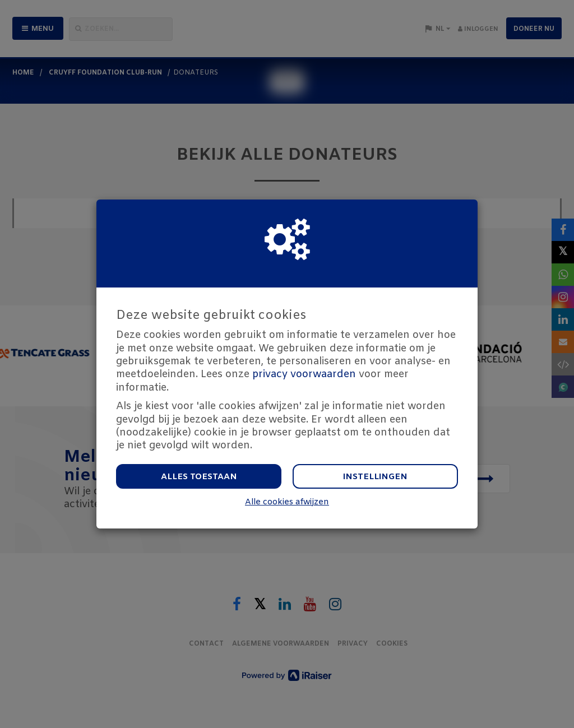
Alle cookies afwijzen (287, 502)
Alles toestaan (199, 477)
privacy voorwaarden (304, 374)
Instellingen (375, 477)
